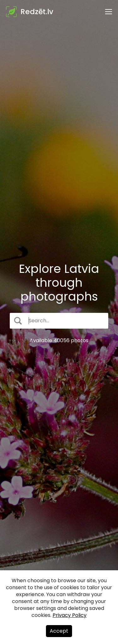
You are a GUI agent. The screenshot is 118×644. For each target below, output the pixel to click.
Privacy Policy (70, 615)
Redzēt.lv (37, 12)
